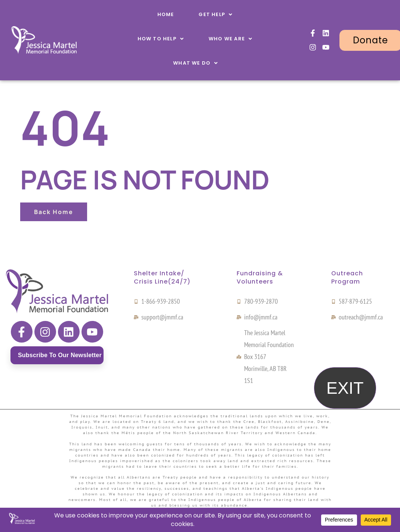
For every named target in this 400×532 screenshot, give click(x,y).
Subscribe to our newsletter (60, 355)
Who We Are (230, 39)
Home (166, 14)
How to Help (161, 39)
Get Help (216, 14)
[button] (216, 14)
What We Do (196, 63)
